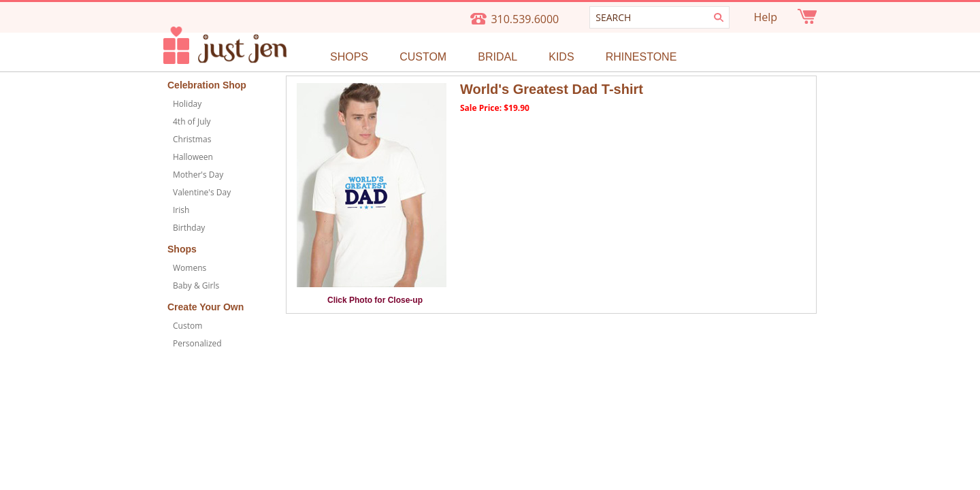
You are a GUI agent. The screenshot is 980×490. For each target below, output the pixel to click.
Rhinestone (641, 57)
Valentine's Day (202, 192)
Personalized (197, 343)
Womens (190, 268)
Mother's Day (198, 175)
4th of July (192, 121)
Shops (349, 57)
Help (765, 17)
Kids (561, 57)
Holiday (187, 104)
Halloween (193, 157)
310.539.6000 (525, 19)
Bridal (497, 57)
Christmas (192, 139)
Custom (423, 57)
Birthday (189, 228)
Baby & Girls (196, 285)
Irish (181, 210)
